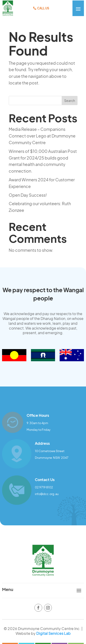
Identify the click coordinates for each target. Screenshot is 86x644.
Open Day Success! (28, 195)
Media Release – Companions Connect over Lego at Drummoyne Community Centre (42, 136)
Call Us (43, 8)
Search (70, 101)
